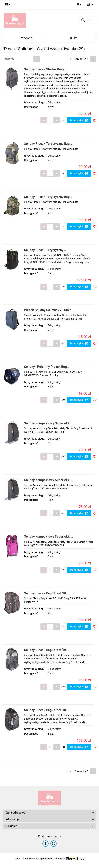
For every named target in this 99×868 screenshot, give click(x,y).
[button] (90, 4)
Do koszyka (79, 120)
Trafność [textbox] (9, 59)
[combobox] (21, 59)
